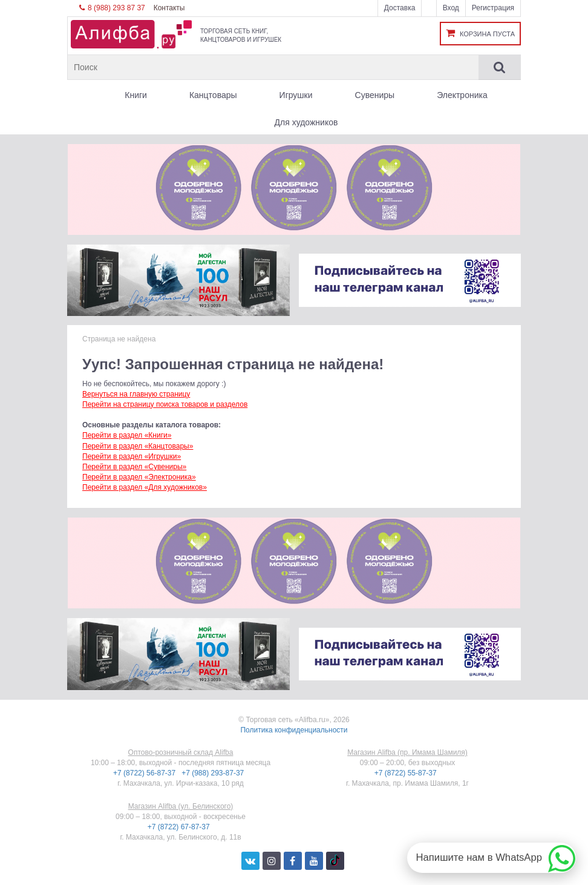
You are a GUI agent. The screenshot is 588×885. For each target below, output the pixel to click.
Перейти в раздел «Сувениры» (134, 467)
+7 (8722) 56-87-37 (145, 773)
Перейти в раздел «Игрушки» (132, 456)
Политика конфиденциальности (294, 730)
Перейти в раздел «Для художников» (145, 487)
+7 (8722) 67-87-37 (180, 827)
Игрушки (296, 95)
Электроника (462, 95)
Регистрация (493, 8)
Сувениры (375, 95)
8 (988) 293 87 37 (112, 8)
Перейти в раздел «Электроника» (139, 477)
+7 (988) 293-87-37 (214, 773)
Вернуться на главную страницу (136, 394)
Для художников (306, 122)
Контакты (169, 8)
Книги (136, 95)
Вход (451, 8)
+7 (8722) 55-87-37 (407, 773)
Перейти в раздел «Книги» (127, 435)
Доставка (400, 8)
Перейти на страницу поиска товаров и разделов (165, 404)
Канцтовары (213, 95)
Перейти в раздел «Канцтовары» (138, 446)
